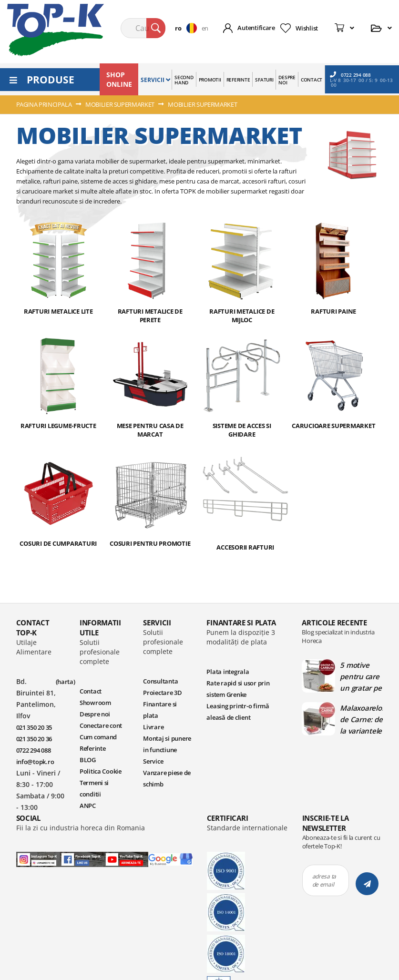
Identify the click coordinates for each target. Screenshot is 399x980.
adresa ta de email (324, 880)
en (205, 28)
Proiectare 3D (163, 693)
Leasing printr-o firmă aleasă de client (238, 712)
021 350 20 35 (34, 727)
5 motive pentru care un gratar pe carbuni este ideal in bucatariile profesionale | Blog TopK (361, 676)
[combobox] (143, 28)
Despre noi (95, 714)
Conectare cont (101, 725)
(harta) (66, 682)
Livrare (153, 727)
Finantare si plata (160, 710)
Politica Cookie (101, 771)
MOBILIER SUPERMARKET (120, 104)
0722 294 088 (350, 75)
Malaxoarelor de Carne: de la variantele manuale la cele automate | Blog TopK (361, 719)
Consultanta (160, 681)
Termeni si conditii (94, 788)
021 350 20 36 (34, 739)
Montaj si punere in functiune (167, 744)
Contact (91, 691)
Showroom (95, 703)
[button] (188, 28)
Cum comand (98, 737)
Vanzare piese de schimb (167, 778)
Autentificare (256, 28)
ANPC (88, 806)
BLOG (88, 760)
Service (153, 761)
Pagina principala (45, 104)
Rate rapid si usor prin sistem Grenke (238, 689)
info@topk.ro (35, 762)
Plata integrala (228, 672)
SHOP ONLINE (119, 79)
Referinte (93, 748)
